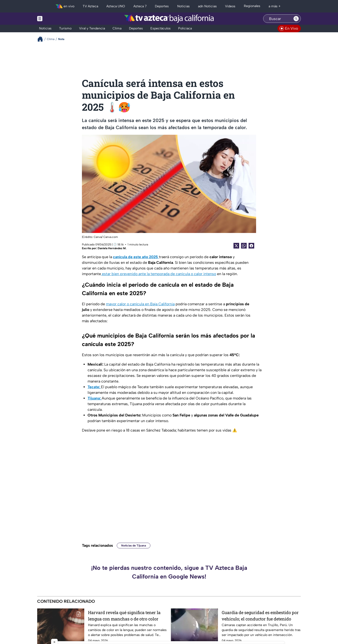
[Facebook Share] (251, 246)
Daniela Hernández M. (112, 248)
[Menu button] (56, 19)
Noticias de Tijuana (134, 546)
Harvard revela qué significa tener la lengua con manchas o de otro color (124, 616)
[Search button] (296, 19)
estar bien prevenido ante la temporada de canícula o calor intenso (159, 274)
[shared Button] (244, 246)
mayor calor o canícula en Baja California (140, 304)
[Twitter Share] (236, 246)
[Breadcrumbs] (42, 39)
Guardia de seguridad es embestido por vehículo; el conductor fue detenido (260, 616)
